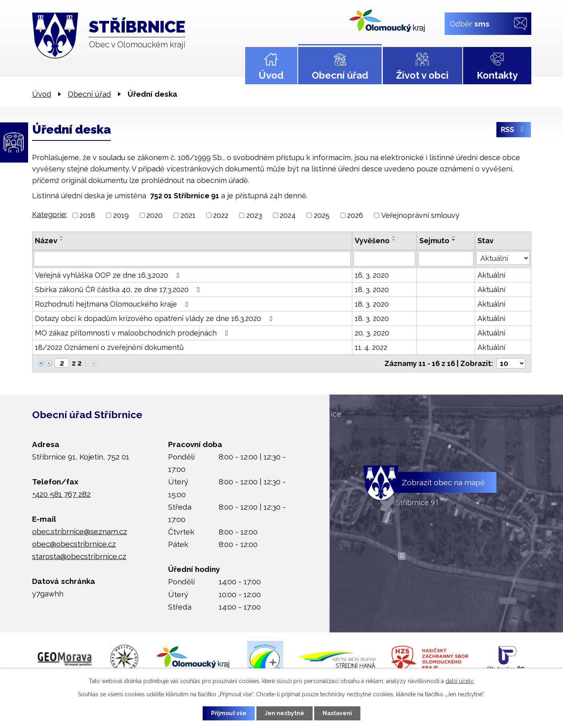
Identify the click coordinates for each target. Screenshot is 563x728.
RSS (514, 130)
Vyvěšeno (372, 241)
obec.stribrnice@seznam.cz (80, 531)
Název (46, 241)
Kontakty (497, 75)
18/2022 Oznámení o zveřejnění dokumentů (109, 347)
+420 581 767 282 (61, 494)
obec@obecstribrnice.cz (74, 544)
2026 (355, 215)
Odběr (469, 23)
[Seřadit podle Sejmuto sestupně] (454, 240)
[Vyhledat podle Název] (192, 259)
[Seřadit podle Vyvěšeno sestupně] (394, 240)
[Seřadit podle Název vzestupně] (62, 237)
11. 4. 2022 (371, 347)
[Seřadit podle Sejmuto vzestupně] (454, 237)
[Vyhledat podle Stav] (503, 258)
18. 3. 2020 (372, 290)
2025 (322, 215)
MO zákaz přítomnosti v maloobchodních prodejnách (133, 333)
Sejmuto (434, 241)
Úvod (271, 75)
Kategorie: (50, 215)
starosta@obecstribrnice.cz (79, 556)
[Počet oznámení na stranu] (511, 363)
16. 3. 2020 (372, 275)
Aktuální (491, 275)
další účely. (460, 681)
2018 (87, 215)
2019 (121, 215)
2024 (288, 215)
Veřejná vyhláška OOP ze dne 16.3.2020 (109, 275)
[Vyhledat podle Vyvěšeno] (384, 259)
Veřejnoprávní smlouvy (420, 215)
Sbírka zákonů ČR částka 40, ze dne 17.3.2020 (119, 290)
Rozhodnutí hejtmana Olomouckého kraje (113, 304)
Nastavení (337, 713)
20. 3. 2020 (372, 333)
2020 (154, 215)
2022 (221, 215)
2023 (254, 215)
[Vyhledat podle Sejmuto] (446, 259)
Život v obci (422, 75)
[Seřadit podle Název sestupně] (62, 240)
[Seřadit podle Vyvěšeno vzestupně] (394, 237)
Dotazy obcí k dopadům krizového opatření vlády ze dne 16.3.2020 (155, 318)
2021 (188, 215)
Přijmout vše (229, 713)
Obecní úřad (340, 75)
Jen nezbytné (285, 713)
